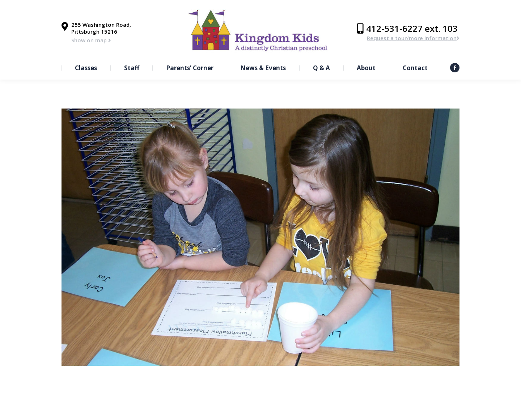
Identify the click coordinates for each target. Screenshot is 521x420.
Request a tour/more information (413, 38)
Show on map (91, 40)
